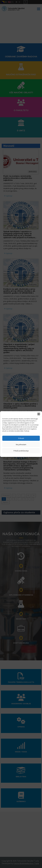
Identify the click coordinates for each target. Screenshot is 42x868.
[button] (39, 414)
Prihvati (21, 438)
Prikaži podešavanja (21, 451)
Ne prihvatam (21, 444)
